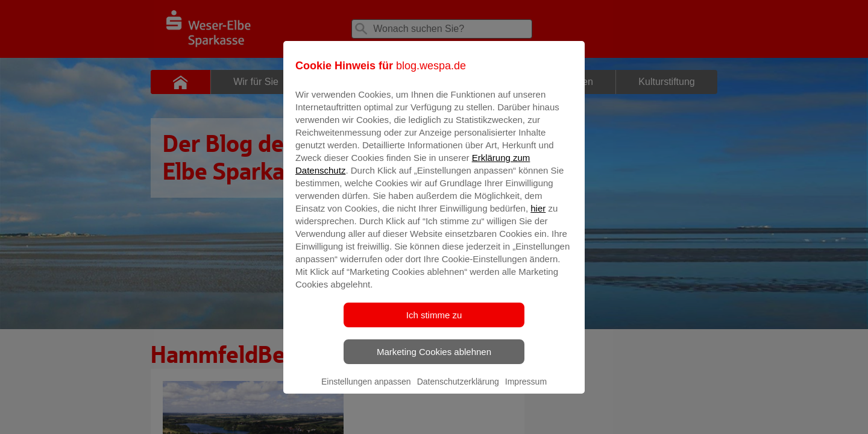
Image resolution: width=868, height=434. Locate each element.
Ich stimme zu (434, 323)
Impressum (526, 390)
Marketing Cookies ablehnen (434, 360)
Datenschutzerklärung (458, 390)
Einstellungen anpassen (366, 390)
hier (538, 217)
